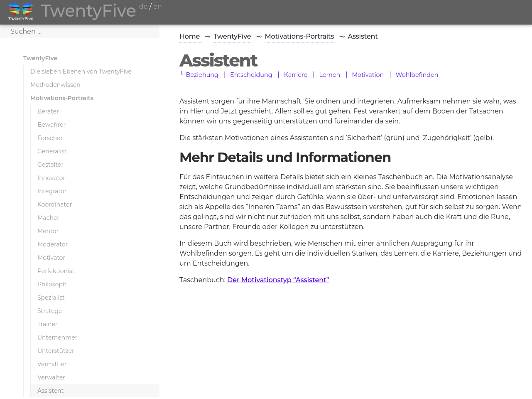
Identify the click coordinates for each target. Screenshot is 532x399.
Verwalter (51, 377)
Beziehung (202, 75)
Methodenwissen (55, 85)
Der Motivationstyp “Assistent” (278, 280)
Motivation (368, 75)
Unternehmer (57, 337)
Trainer (47, 324)
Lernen (330, 75)
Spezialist (51, 298)
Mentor (48, 231)
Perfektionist (56, 271)
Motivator (51, 258)
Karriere (296, 75)
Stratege (50, 311)
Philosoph (52, 284)
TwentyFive (40, 58)
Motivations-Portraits (62, 98)
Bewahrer (51, 125)
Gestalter (50, 165)
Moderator (53, 244)
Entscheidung (251, 75)
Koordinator (55, 204)
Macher (48, 218)
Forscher (50, 138)
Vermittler (52, 364)
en (157, 6)
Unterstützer (56, 351)
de (143, 6)
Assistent (50, 391)
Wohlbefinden (417, 75)
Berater (48, 111)
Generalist (52, 151)
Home (190, 36)
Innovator (51, 178)
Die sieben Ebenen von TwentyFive (81, 71)
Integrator (52, 191)
